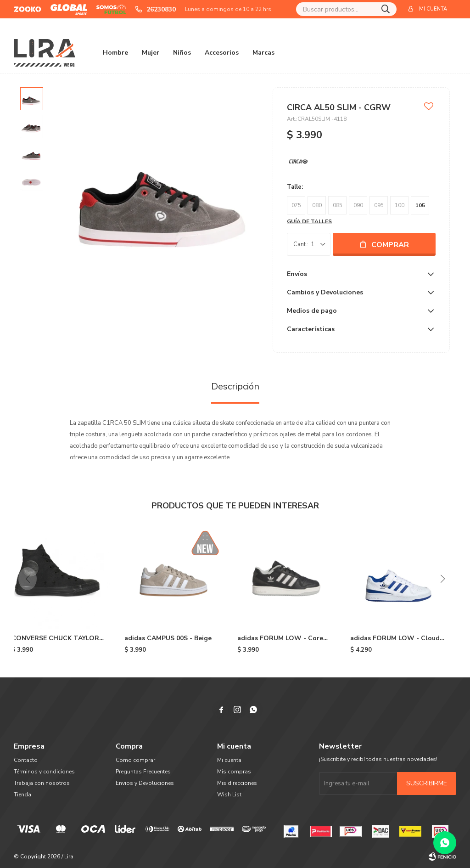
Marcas (263, 53)
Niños (182, 53)
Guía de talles (309, 221)
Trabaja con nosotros (42, 783)
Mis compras (234, 772)
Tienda (22, 795)
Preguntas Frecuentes (143, 772)
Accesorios (222, 53)
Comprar (390, 245)
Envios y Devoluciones (145, 783)
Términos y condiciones (44, 772)
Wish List (229, 795)
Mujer (151, 53)
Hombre (115, 53)
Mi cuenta (229, 760)
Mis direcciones (237, 783)
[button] (442, 579)
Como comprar (135, 760)
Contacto (26, 760)
